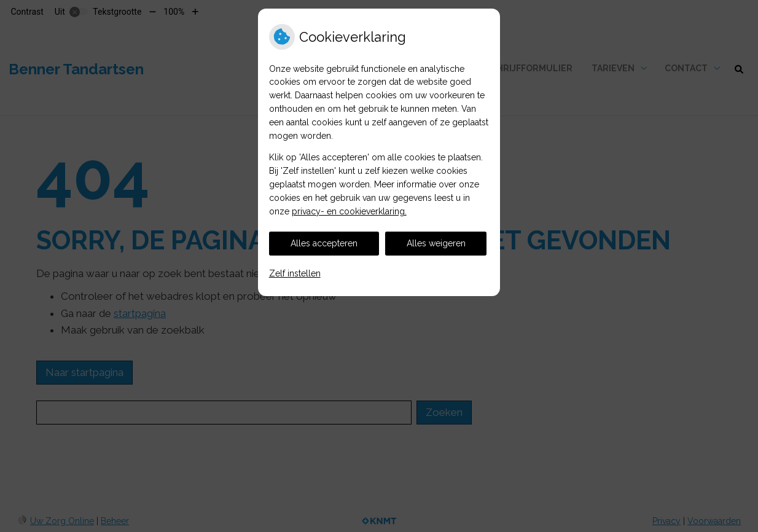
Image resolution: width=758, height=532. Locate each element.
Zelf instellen (295, 273)
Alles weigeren (436, 243)
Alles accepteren (324, 243)
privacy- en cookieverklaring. (349, 211)
